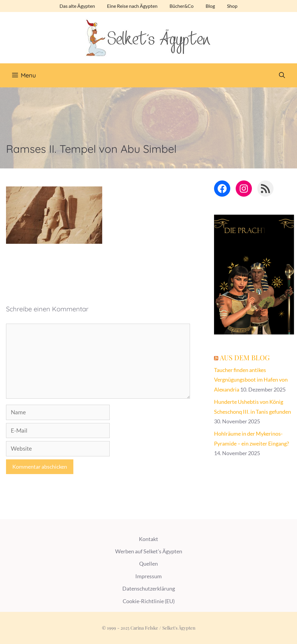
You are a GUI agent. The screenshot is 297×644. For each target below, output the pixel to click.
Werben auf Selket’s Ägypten (149, 551)
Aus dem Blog (245, 357)
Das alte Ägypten (77, 6)
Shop (232, 6)
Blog (210, 6)
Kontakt (148, 539)
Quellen (148, 564)
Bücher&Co (182, 6)
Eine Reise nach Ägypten (132, 6)
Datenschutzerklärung (149, 588)
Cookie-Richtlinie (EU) (149, 601)
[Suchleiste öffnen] (282, 75)
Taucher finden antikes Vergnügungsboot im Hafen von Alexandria (251, 380)
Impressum (148, 576)
